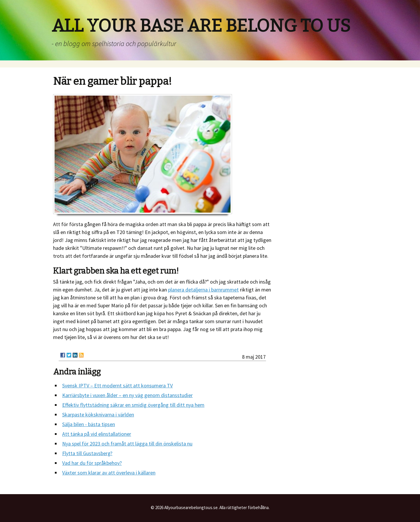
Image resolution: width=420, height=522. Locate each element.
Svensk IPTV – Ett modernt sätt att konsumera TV (117, 385)
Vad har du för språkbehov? (92, 463)
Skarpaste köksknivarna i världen (98, 415)
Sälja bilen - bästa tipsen (89, 424)
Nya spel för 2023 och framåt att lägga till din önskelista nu (127, 444)
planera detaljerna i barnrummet (203, 290)
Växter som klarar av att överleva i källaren (109, 473)
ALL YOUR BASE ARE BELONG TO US (201, 26)
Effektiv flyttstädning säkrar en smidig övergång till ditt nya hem (133, 405)
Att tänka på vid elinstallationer (97, 434)
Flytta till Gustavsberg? (87, 453)
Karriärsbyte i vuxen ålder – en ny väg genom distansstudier (127, 395)
